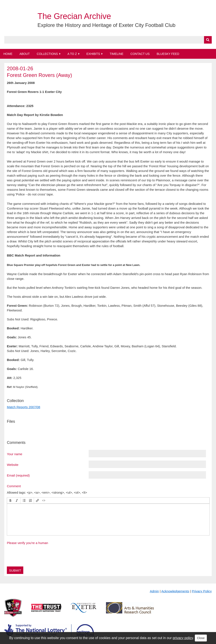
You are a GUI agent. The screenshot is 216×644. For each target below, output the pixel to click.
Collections (47, 54)
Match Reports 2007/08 (24, 407)
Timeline (117, 54)
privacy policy (183, 638)
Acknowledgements (175, 591)
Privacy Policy (202, 591)
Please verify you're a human (27, 543)
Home (8, 54)
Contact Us (140, 54)
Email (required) (18, 475)
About (25, 54)
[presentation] (10, 500)
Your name (15, 454)
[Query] (108, 40)
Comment (14, 486)
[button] (10, 500)
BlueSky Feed (168, 54)
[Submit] (208, 40)
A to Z (72, 54)
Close (201, 638)
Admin (154, 591)
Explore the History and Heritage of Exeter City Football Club (106, 25)
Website (13, 465)
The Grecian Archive (74, 16)
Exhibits (93, 54)
